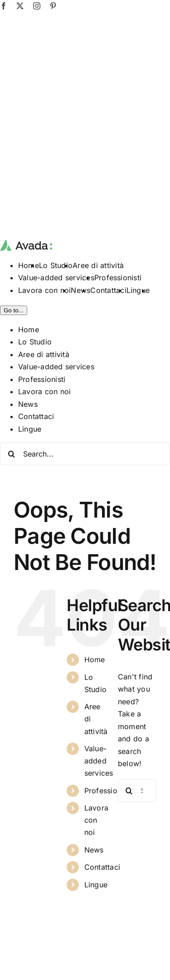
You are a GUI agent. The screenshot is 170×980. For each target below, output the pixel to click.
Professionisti (108, 791)
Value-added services (99, 761)
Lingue (96, 885)
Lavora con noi (96, 820)
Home (95, 660)
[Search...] (85, 454)
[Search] (11, 454)
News (94, 850)
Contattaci (102, 867)
